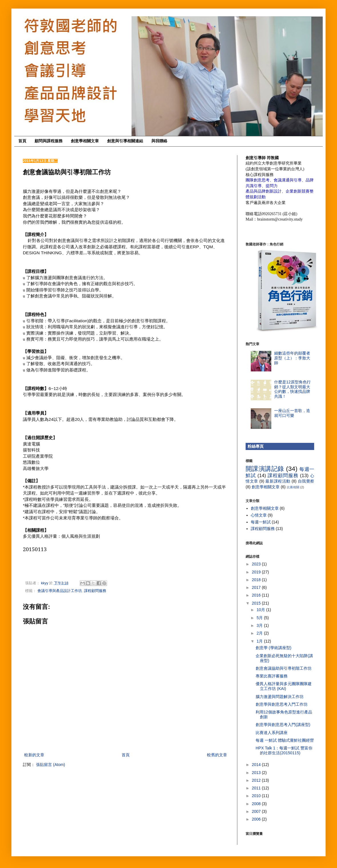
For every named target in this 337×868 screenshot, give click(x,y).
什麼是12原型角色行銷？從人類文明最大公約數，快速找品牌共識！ (292, 389)
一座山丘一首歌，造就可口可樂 (292, 413)
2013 (257, 773)
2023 (257, 564)
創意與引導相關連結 (125, 141)
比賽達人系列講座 (272, 733)
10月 (261, 610)
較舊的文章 (217, 755)
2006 (257, 819)
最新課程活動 (278, 481)
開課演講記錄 (265, 469)
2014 (257, 765)
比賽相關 (293, 487)
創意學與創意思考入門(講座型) (283, 725)
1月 (260, 641)
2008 (257, 804)
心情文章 (259, 515)
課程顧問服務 (95, 591)
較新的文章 (34, 755)
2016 (257, 595)
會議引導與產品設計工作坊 (60, 591)
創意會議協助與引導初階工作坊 (284, 668)
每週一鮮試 (261, 522)
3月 (260, 625)
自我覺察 (306, 481)
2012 (257, 780)
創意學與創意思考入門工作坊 (282, 704)
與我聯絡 (159, 141)
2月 (260, 633)
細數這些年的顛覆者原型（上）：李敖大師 (292, 358)
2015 (257, 603)
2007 (257, 811)
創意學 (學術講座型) (273, 648)
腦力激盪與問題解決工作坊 (280, 697)
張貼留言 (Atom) (51, 765)
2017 (257, 587)
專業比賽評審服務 (272, 676)
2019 (257, 572)
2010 (257, 796)
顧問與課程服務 (49, 141)
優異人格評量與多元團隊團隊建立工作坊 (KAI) (284, 686)
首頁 (22, 141)
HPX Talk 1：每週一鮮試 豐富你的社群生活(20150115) (284, 750)
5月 (260, 618)
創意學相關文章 (85, 141)
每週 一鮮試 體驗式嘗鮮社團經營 (285, 740)
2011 (257, 788)
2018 (257, 580)
